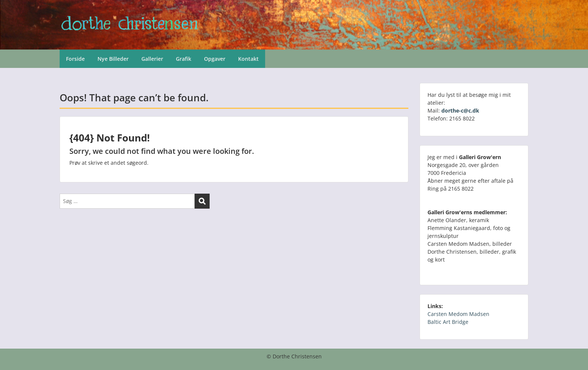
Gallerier (152, 59)
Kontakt (248, 59)
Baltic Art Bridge (448, 322)
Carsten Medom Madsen (458, 314)
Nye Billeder (113, 59)
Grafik (184, 59)
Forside (75, 59)
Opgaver (215, 59)
